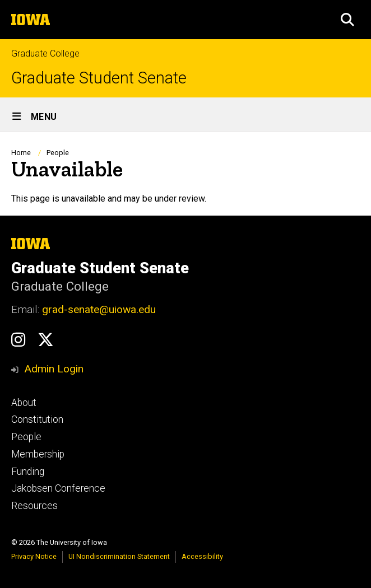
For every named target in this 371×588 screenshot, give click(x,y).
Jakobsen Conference (58, 488)
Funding (28, 472)
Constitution (37, 419)
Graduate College (45, 53)
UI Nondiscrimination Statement (119, 556)
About (24, 403)
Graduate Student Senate (99, 78)
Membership (38, 454)
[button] (347, 20)
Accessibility (202, 556)
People (58, 153)
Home (21, 153)
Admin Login (54, 369)
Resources (34, 506)
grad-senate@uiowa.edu (99, 309)
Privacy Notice (34, 556)
